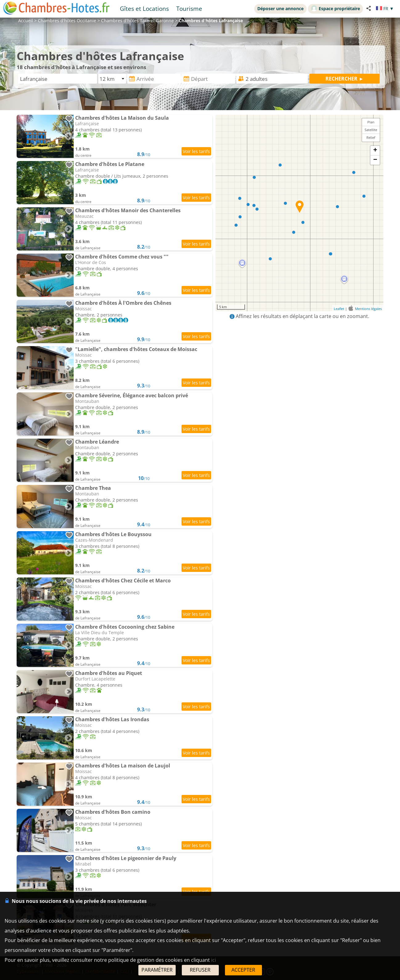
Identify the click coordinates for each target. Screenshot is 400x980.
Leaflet (339, 309)
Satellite (371, 130)
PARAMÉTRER (157, 970)
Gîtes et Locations (144, 8)
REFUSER (200, 970)
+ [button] (375, 151)
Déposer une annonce (280, 8)
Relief (371, 137)
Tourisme (189, 8)
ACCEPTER (243, 970)
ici (214, 960)
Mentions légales (368, 309)
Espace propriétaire (335, 8)
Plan (371, 122)
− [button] (375, 160)
